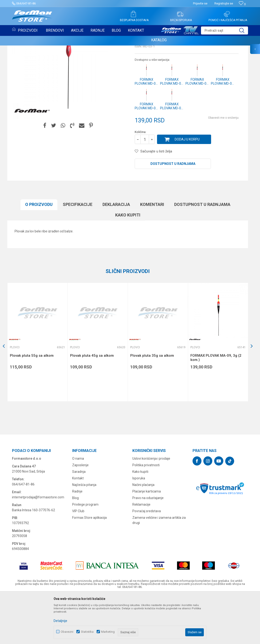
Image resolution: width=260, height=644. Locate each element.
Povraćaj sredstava (147, 559)
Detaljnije (60, 621)
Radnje (77, 539)
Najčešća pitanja (84, 533)
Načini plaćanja (143, 533)
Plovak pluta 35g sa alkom (152, 404)
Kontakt (78, 526)
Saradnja (79, 520)
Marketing (108, 632)
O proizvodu (39, 252)
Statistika (87, 632)
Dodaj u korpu (187, 187)
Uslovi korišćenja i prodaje (151, 507)
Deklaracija (116, 252)
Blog (75, 546)
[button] (225, 30)
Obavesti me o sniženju (223, 166)
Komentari (152, 252)
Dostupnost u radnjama (173, 212)
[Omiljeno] (242, 4)
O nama (78, 507)
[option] (37, 390)
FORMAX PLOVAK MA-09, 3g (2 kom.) (216, 406)
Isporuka (139, 526)
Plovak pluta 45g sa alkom (92, 404)
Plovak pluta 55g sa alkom (32, 404)
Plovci (140, 79)
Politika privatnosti (146, 513)
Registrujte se (224, 3)
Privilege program (85, 553)
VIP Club (78, 559)
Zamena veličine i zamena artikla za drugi (159, 568)
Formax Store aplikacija (89, 566)
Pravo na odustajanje (148, 546)
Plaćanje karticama (147, 539)
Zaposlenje (80, 513)
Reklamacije (141, 553)
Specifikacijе (78, 252)
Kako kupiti (128, 263)
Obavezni (67, 632)
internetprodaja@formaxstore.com (38, 545)
